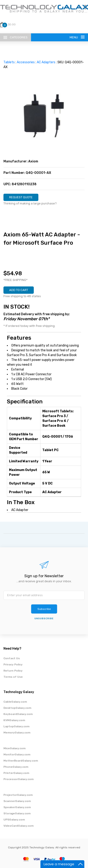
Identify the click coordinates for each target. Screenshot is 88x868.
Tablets (9, 62)
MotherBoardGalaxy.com (21, 761)
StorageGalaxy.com (17, 813)
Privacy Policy (13, 664)
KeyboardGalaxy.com (18, 714)
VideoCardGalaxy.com (18, 826)
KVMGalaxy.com (14, 720)
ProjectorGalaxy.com (18, 795)
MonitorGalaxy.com (17, 754)
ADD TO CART (19, 290)
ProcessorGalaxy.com (18, 779)
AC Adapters (46, 62)
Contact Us (12, 658)
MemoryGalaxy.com (17, 733)
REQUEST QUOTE (21, 197)
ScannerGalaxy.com (17, 801)
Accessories (26, 62)
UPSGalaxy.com (14, 820)
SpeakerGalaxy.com (17, 807)
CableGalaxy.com (15, 702)
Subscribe (44, 609)
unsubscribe (44, 619)
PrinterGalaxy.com (16, 773)
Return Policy (13, 671)
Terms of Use (13, 677)
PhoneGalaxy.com (16, 767)
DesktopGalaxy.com (17, 708)
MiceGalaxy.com (14, 748)
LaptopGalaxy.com (16, 726)
